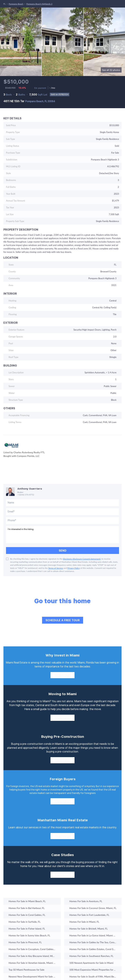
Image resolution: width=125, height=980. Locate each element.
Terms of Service (56, 568)
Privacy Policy (74, 568)
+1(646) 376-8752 (26, 495)
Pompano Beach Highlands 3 (39, 4)
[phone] (62, 521)
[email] (62, 512)
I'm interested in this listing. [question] (62, 535)
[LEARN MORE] (62, 675)
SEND (63, 551)
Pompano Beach (16, 4)
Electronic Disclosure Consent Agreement (82, 559)
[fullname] (62, 503)
